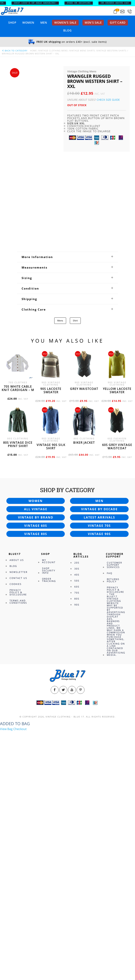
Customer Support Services (114, 790)
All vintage (36, 735)
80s (77, 824)
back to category (15, 51)
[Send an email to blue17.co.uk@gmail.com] (122, 12)
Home (33, 51)
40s (77, 800)
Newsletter (18, 797)
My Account (49, 787)
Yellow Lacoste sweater (117, 616)
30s (77, 794)
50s (77, 806)
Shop (12, 23)
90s (77, 830)
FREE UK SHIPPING (86, 3)
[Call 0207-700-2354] (130, 12)
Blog (67, 30)
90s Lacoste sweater (51, 616)
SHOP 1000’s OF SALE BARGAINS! (42, 3)
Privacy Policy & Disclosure (18, 818)
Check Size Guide (108, 100)
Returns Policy (113, 806)
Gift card (118, 23)
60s (77, 812)
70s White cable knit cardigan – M (18, 614)
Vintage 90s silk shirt (51, 672)
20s (77, 788)
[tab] (67, 482)
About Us (17, 785)
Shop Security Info (49, 796)
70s (77, 818)
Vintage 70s (99, 751)
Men (44, 23)
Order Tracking (49, 805)
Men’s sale (93, 23)
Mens (60, 546)
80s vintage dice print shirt (18, 670)
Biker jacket (84, 668)
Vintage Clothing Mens (53, 51)
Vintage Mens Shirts (82, 51)
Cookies (16, 809)
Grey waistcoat (84, 614)
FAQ (110, 799)
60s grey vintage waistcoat (117, 672)
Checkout (20, 954)
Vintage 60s (36, 751)
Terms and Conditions (18, 827)
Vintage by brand (36, 743)
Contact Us (18, 803)
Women (28, 23)
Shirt (75, 546)
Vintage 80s (36, 759)
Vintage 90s (99, 759)
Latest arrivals (99, 743)
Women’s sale (65, 23)
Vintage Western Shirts (112, 51)
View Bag (6, 954)
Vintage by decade (99, 735)
